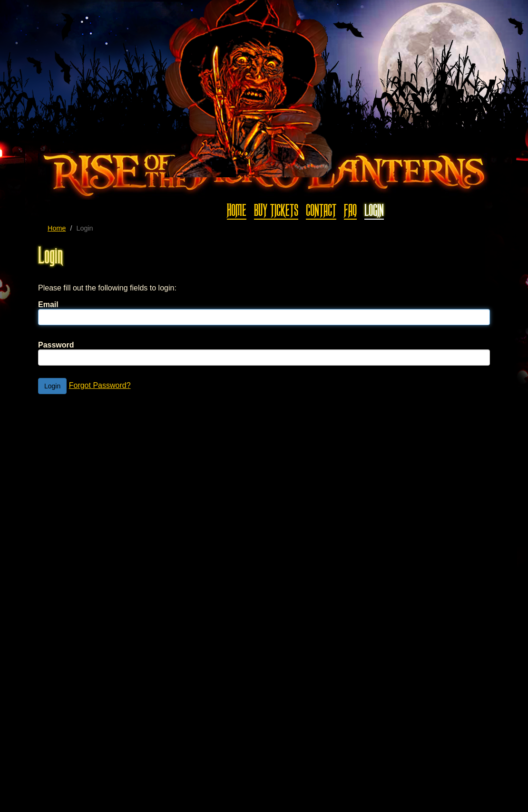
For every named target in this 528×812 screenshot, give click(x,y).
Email (48, 304)
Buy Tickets (276, 211)
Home (237, 211)
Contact (321, 211)
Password (56, 345)
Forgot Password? (100, 385)
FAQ (350, 211)
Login (374, 211)
